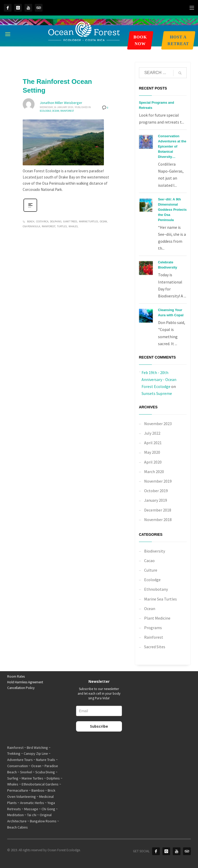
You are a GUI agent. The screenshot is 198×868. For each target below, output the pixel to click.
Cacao (149, 561)
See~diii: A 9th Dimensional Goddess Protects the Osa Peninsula (172, 210)
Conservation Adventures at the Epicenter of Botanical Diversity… (172, 146)
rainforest (48, 226)
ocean (103, 221)
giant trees (70, 221)
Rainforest (67, 111)
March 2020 (154, 472)
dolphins (56, 221)
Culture (151, 570)
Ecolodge (45, 111)
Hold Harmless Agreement (25, 682)
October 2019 (156, 491)
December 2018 (158, 510)
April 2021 (153, 443)
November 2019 (158, 481)
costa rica (42, 221)
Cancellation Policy (21, 688)
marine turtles (88, 221)
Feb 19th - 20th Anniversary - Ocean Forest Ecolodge (159, 379)
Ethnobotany (156, 589)
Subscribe (99, 726)
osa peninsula (31, 226)
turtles (62, 226)
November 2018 (158, 520)
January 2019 (156, 500)
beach (31, 221)
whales (73, 226)
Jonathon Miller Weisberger (61, 103)
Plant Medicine (157, 618)
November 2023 (158, 424)
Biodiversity (155, 551)
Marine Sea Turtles (160, 599)
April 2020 (153, 462)
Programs (153, 628)
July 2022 (152, 433)
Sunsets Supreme (157, 393)
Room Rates (16, 676)
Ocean (56, 111)
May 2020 (152, 452)
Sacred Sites (155, 647)
